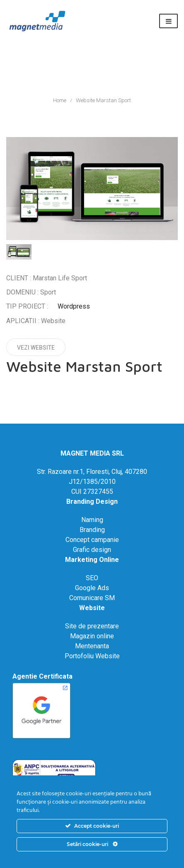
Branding (92, 530)
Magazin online (92, 636)
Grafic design (92, 550)
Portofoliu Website (92, 656)
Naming (92, 520)
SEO (92, 578)
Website (92, 608)
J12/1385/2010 (92, 482)
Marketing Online (92, 560)
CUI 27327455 (92, 492)
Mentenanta (92, 646)
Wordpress (74, 306)
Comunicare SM (92, 598)
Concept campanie (92, 540)
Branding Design (92, 501)
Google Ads (92, 588)
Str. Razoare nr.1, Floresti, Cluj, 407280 (92, 472)
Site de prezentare (92, 626)
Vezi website (36, 348)
